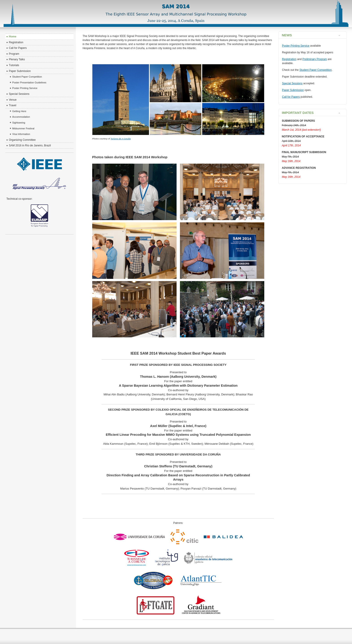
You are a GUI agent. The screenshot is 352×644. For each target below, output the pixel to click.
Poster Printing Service (296, 46)
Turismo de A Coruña (121, 139)
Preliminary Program (315, 59)
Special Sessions (292, 83)
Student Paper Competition (315, 70)
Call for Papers (291, 97)
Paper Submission (293, 90)
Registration (289, 59)
